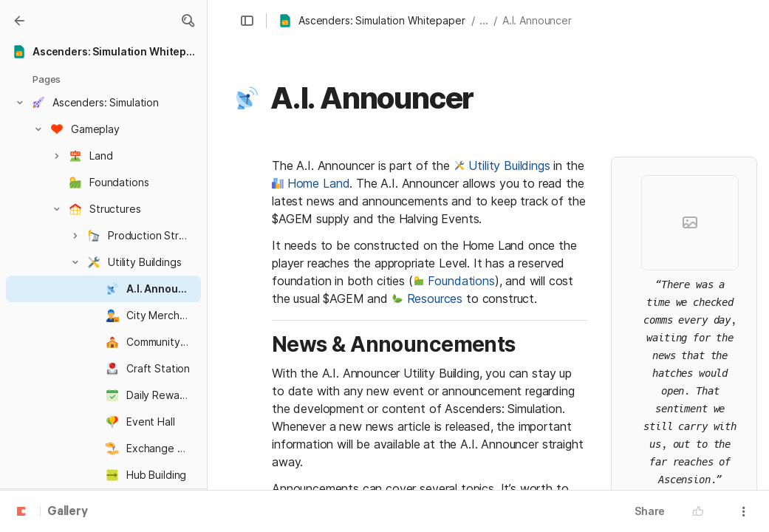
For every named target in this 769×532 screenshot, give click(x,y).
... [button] (484, 20)
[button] (188, 21)
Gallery (68, 512)
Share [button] (650, 511)
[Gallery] (19, 21)
